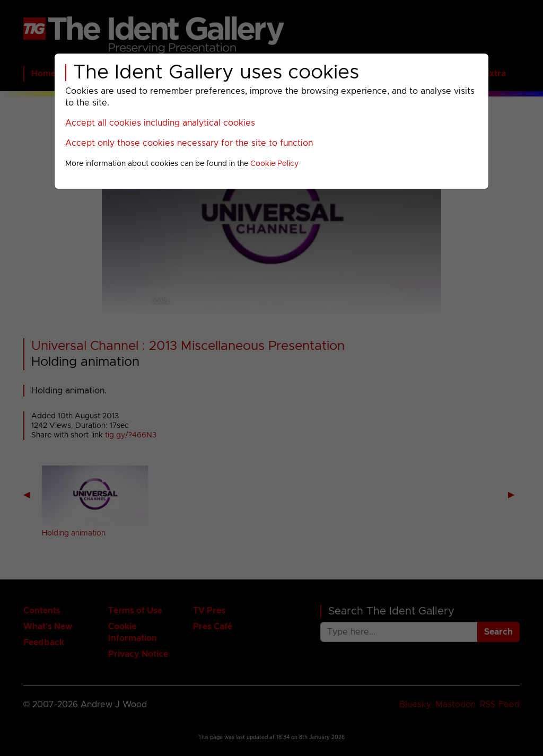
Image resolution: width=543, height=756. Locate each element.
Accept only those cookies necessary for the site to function (189, 143)
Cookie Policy (274, 164)
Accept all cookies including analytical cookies (160, 123)
